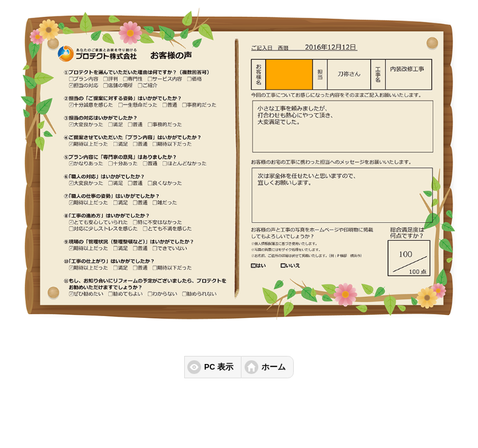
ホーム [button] (274, 367)
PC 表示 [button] (219, 367)
